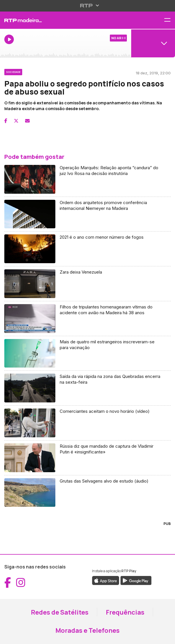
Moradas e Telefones (87, 630)
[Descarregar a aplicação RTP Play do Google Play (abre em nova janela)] (136, 580)
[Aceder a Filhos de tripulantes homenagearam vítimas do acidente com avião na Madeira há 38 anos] (87, 319)
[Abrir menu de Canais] (153, 43)
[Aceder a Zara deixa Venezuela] (87, 284)
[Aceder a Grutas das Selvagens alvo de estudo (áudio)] (87, 493)
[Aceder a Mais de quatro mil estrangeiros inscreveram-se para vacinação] (87, 354)
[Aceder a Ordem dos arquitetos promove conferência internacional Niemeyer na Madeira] (87, 214)
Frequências (125, 612)
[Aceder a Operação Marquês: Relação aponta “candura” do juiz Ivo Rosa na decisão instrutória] (87, 179)
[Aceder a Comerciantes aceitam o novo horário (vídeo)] (87, 423)
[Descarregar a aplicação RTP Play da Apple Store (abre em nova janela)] (106, 580)
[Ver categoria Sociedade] (13, 71)
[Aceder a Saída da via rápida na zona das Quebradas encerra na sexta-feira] (87, 388)
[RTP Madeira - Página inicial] (58, 20)
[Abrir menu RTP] (87, 5)
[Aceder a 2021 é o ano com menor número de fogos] (87, 249)
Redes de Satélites (60, 612)
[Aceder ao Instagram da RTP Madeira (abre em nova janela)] (21, 583)
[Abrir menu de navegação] (170, 20)
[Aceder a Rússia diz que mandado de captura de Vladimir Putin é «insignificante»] (87, 458)
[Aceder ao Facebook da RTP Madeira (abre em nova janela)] (8, 583)
